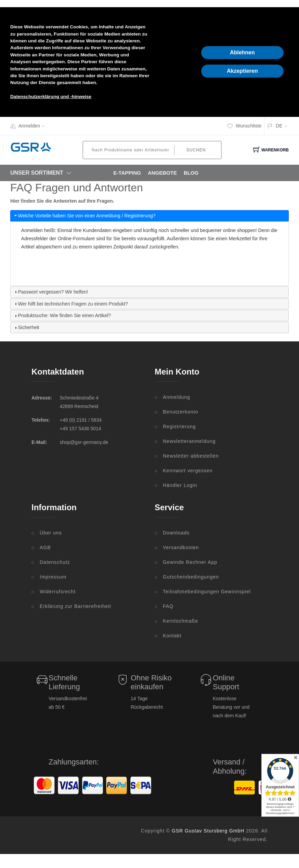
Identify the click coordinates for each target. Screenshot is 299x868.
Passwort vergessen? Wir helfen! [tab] (50, 292)
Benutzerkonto (180, 412)
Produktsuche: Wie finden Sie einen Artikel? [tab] (62, 315)
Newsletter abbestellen (191, 456)
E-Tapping (127, 173)
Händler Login (180, 485)
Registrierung (179, 426)
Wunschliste (244, 126)
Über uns (51, 533)
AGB (45, 547)
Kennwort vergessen (188, 471)
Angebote (162, 173)
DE (279, 126)
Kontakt (172, 636)
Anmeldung (177, 397)
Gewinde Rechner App (190, 562)
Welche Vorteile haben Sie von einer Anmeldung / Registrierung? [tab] (84, 216)
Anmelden (34, 126)
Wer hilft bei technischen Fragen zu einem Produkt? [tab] (70, 304)
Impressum (53, 577)
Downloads (176, 533)
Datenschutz (55, 562)
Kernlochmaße (180, 621)
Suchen (196, 150)
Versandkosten (181, 547)
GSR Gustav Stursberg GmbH (208, 831)
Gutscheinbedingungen (191, 577)
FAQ (168, 606)
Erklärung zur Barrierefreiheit (75, 606)
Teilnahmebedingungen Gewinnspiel (207, 592)
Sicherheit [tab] (26, 327)
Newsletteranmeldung (189, 441)
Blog (191, 173)
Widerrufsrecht (58, 592)
